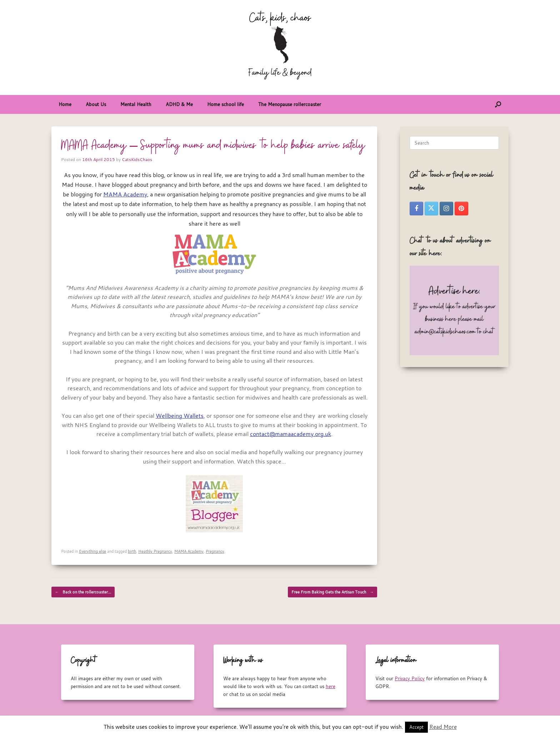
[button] (498, 104)
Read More (443, 727)
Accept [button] (416, 727)
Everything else (92, 551)
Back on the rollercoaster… (83, 592)
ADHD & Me (179, 104)
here (331, 686)
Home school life (226, 104)
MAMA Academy (125, 194)
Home (65, 104)
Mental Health (136, 104)
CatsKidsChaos (137, 159)
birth (132, 551)
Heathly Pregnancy (155, 551)
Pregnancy (215, 551)
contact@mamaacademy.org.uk (291, 434)
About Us (96, 104)
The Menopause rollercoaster (290, 104)
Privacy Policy (410, 678)
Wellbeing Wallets (180, 416)
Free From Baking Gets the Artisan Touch (332, 592)
